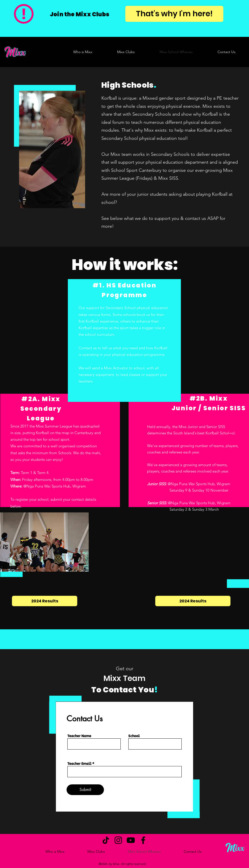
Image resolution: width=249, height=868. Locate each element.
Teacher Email (79, 764)
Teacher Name (79, 736)
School (134, 736)
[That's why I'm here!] (174, 14)
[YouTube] (131, 840)
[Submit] (85, 790)
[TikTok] (106, 840)
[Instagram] (118, 840)
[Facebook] (143, 840)
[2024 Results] (45, 601)
